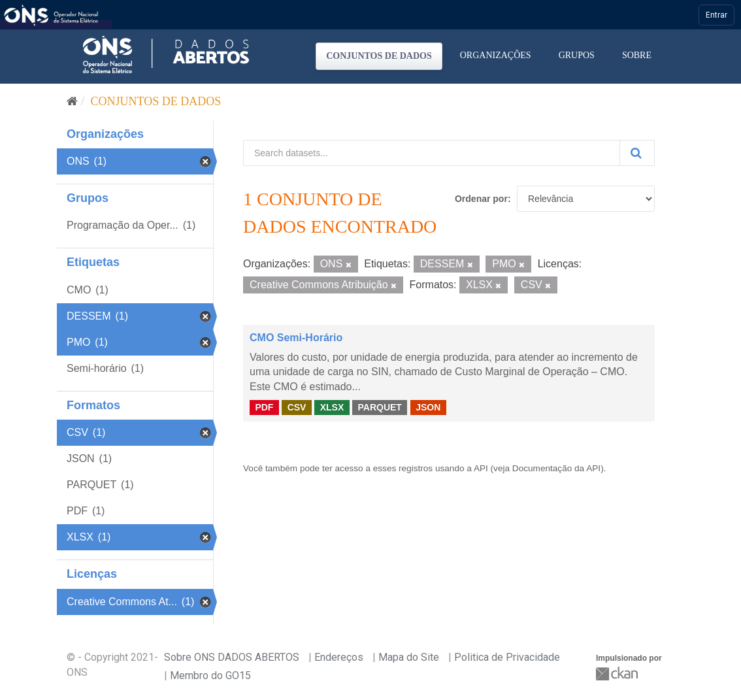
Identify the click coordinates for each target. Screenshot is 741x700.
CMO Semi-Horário (296, 338)
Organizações (496, 55)
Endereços (339, 657)
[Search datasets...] (432, 153)
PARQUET (379, 407)
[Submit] (637, 153)
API (481, 468)
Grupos (577, 55)
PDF (264, 407)
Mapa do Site (409, 657)
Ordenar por (481, 199)
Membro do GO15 (210, 675)
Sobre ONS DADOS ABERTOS (232, 657)
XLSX (332, 407)
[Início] (72, 101)
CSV (297, 407)
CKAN (618, 674)
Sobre (637, 55)
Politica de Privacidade (507, 657)
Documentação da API (556, 468)
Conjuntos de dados (379, 56)
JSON (428, 407)
